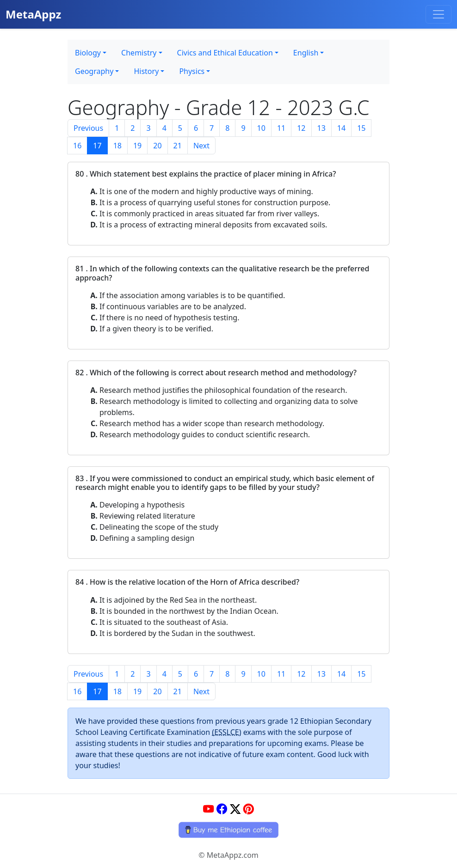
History (146, 71)
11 (281, 128)
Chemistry (139, 53)
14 (341, 128)
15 (361, 128)
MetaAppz (33, 14)
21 (178, 146)
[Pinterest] (249, 809)
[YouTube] (208, 809)
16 (77, 146)
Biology (88, 53)
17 (97, 146)
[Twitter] (235, 809)
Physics (192, 71)
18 (117, 146)
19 (137, 146)
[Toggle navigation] (438, 14)
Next (201, 146)
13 (321, 128)
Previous (88, 128)
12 (301, 128)
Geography (94, 71)
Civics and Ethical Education (225, 53)
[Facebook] (222, 809)
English (306, 53)
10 (261, 128)
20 (157, 146)
